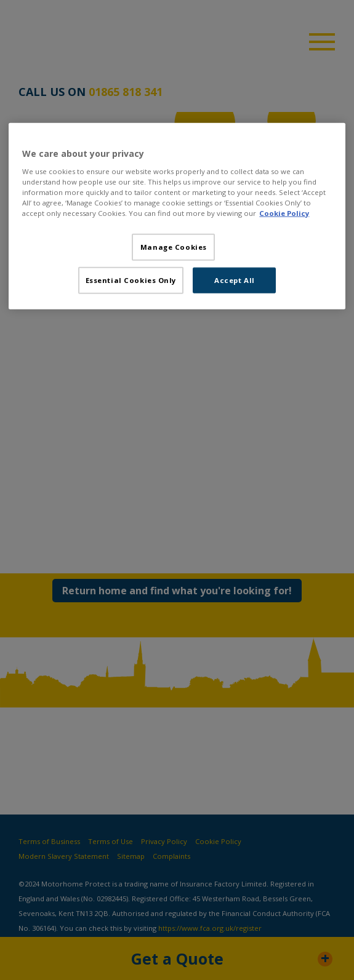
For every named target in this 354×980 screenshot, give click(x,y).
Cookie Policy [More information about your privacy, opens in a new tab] (284, 213)
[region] (177, 216)
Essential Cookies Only (131, 280)
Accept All (235, 280)
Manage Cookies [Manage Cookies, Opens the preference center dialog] (174, 246)
